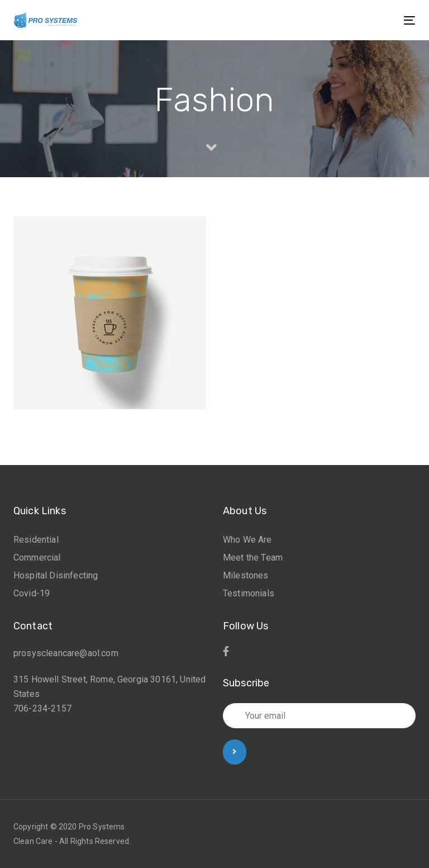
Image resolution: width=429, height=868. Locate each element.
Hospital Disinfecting (56, 575)
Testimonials (249, 593)
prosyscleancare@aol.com (66, 653)
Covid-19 (32, 593)
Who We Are (247, 540)
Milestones (246, 575)
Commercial (37, 558)
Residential (36, 540)
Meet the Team (253, 558)
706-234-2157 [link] (42, 708)
